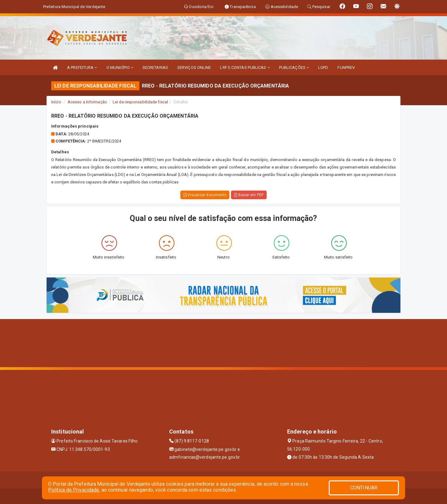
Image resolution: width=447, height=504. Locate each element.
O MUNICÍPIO (120, 67)
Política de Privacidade (74, 490)
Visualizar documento (205, 195)
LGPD (323, 67)
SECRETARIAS (155, 67)
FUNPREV (346, 67)
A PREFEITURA (82, 67)
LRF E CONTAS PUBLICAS (245, 67)
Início (56, 102)
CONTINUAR (364, 488)
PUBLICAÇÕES (294, 67)
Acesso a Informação (87, 102)
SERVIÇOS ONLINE (194, 67)
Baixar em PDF (249, 195)
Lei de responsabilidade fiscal (140, 102)
